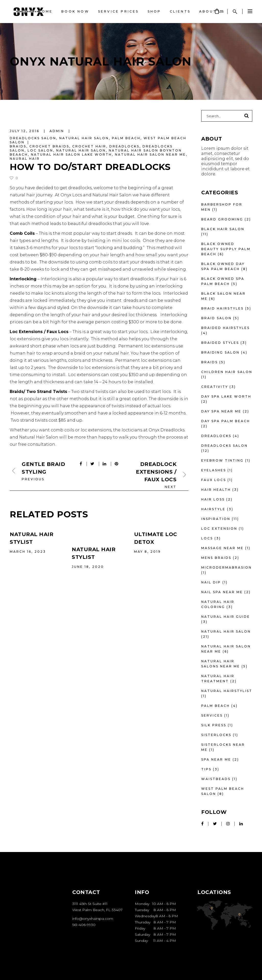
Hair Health (216, 490)
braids (18, 146)
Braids (210, 362)
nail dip (211, 582)
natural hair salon (81, 150)
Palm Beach (126, 138)
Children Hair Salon (227, 372)
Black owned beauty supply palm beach (226, 249)
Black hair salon (223, 229)
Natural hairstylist (227, 691)
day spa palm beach (226, 421)
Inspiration (216, 519)
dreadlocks (124, 146)
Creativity (215, 387)
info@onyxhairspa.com (93, 919)
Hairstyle (213, 509)
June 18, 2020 (88, 567)
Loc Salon (40, 150)
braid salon (216, 318)
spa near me (216, 759)
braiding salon (220, 352)
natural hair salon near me (150, 155)
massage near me (222, 548)
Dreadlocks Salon (33, 138)
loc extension (219, 529)
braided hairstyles (225, 328)
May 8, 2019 (147, 552)
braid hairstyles (222, 308)
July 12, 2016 (25, 131)
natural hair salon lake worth (71, 155)
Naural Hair (25, 159)
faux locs (214, 480)
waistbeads (216, 779)
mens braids (216, 558)
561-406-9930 (84, 925)
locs (207, 538)
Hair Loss (213, 499)
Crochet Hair (89, 146)
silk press (214, 725)
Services (212, 715)
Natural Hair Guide (226, 617)
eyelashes (214, 470)
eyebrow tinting (222, 460)
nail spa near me (222, 592)
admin (58, 131)
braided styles (220, 343)
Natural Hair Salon (84, 138)
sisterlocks (216, 735)
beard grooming (222, 219)
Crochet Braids (49, 146)
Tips (206, 769)
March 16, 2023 (28, 552)
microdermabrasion (227, 567)
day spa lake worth (226, 396)
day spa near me (221, 411)
